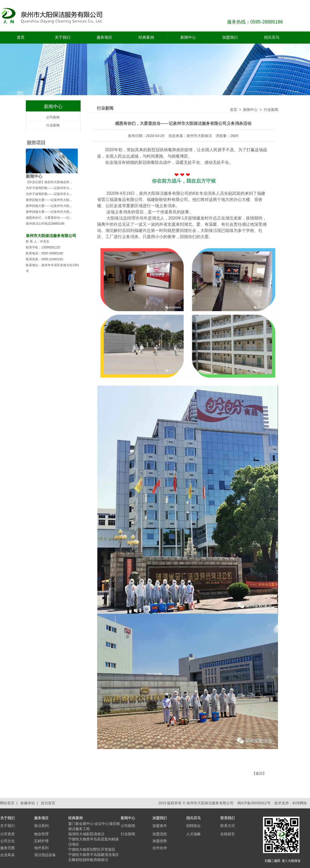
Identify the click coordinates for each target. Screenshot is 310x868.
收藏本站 (28, 803)
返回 (259, 773)
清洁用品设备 (45, 855)
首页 (21, 37)
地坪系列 (41, 848)
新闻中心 (188, 37)
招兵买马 (272, 37)
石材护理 (41, 841)
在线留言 (228, 834)
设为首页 (48, 803)
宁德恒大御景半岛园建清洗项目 (94, 855)
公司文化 (7, 841)
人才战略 (193, 834)
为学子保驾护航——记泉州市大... (49, 188)
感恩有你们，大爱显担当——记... (49, 218)
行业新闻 (53, 125)
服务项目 (104, 37)
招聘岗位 (193, 826)
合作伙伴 (160, 848)
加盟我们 (230, 37)
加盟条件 (160, 826)
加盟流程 (160, 834)
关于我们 (63, 37)
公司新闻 (53, 117)
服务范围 (7, 848)
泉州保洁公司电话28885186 (45, 224)
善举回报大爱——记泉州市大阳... (49, 200)
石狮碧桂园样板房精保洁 (88, 860)
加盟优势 (160, 841)
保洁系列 (41, 826)
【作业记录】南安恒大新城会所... (49, 182)
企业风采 (7, 855)
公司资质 (7, 834)
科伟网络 (300, 803)
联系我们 (228, 818)
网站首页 (7, 803)
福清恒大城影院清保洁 (86, 834)
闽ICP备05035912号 (253, 803)
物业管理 (41, 834)
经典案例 (146, 37)
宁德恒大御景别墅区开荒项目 (92, 849)
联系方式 (228, 826)
